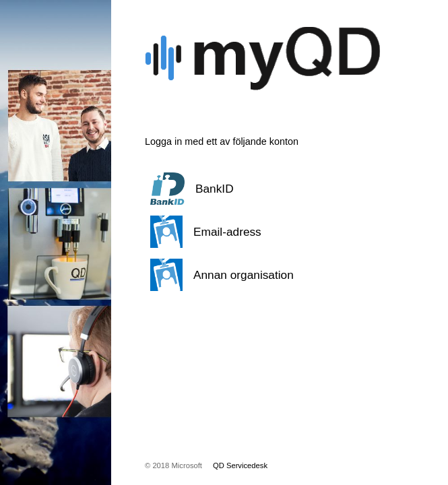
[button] (263, 189)
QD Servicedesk (240, 465)
